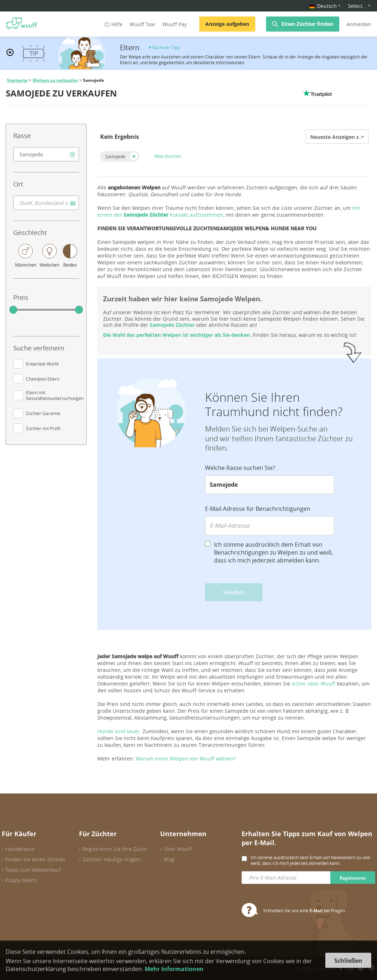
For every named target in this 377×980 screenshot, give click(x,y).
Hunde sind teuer (118, 731)
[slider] (13, 310)
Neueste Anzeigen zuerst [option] (341, 137)
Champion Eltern (43, 379)
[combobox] (46, 154)
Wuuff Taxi (142, 24)
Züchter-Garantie (43, 413)
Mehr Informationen (174, 969)
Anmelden (359, 24)
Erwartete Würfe (42, 364)
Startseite (17, 80)
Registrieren (353, 878)
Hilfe (113, 24)
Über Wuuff (178, 849)
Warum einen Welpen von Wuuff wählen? (186, 758)
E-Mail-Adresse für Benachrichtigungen (258, 509)
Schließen (348, 961)
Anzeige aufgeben (227, 24)
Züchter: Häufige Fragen (112, 859)
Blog (169, 859)
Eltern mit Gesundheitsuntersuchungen (55, 395)
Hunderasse (20, 849)
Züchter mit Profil (43, 428)
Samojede (115, 156)
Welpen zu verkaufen (55, 80)
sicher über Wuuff (313, 684)
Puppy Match (21, 880)
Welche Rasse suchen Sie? (240, 468)
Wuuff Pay (174, 24)
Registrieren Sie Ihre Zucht (115, 849)
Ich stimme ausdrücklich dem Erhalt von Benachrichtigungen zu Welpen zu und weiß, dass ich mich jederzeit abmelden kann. (274, 552)
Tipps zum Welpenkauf (33, 870)
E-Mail (316, 911)
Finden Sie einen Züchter (36, 859)
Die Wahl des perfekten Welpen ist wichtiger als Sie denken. (177, 335)
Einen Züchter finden (307, 24)
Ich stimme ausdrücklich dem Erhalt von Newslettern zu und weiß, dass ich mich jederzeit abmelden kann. (310, 860)
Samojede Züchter (172, 325)
